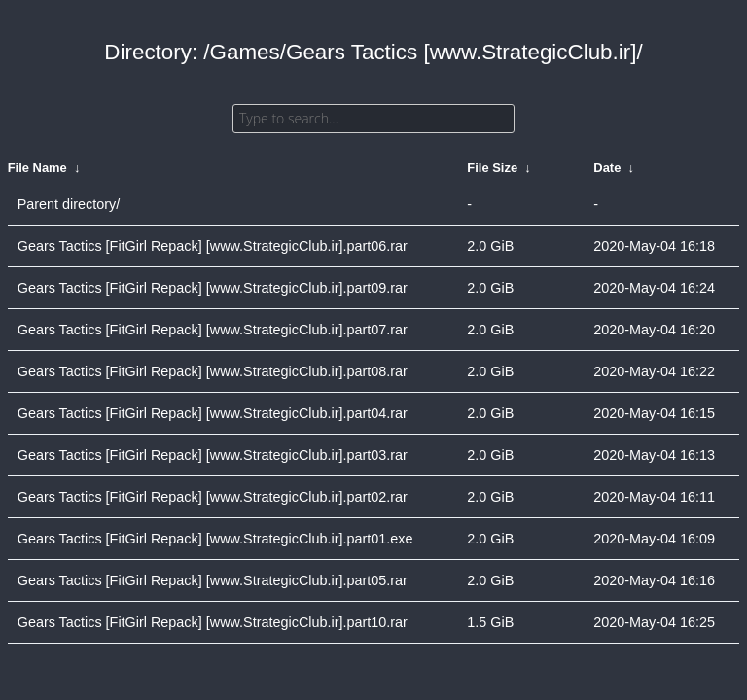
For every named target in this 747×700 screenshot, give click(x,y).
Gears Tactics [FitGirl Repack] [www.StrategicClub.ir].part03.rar (213, 455)
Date (607, 168)
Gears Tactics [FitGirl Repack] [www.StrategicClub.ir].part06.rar (213, 246)
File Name (37, 168)
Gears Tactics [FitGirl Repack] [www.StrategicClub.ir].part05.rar (213, 580)
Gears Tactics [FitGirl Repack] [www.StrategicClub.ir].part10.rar (213, 622)
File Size (492, 168)
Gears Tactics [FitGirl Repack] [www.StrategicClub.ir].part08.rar (213, 371)
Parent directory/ (69, 204)
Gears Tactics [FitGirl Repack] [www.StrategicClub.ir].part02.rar (213, 497)
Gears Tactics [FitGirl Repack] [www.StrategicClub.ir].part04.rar (213, 413)
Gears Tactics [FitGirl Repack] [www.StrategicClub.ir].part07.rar (213, 330)
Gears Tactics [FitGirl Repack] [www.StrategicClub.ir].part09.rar (213, 288)
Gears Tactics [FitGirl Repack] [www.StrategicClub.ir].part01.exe (215, 539)
